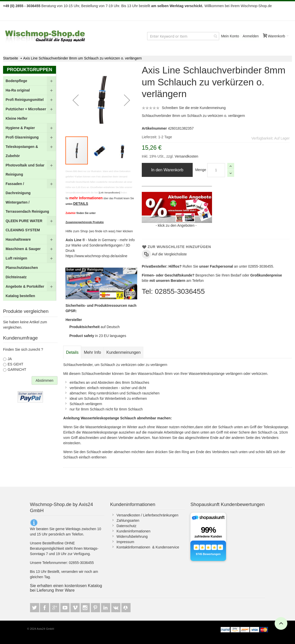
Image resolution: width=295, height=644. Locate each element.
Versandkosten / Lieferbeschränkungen (147, 515)
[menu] (30, 188)
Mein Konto (230, 36)
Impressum (125, 542)
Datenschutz (127, 526)
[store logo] (45, 36)
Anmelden (251, 36)
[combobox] (183, 36)
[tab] (72, 352)
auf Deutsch (94, 327)
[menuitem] (30, 81)
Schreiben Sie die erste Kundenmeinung (194, 108)
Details (72, 352)
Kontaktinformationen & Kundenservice (148, 547)
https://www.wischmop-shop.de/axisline (96, 256)
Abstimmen (45, 380)
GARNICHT (17, 370)
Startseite (11, 58)
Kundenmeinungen (123, 352)
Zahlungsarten (128, 520)
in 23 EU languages (98, 336)
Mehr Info (92, 352)
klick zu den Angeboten (176, 225)
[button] (76, 100)
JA (10, 359)
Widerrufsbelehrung (132, 536)
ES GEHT (15, 364)
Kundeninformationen (134, 531)
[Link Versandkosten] (109, 193)
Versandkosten (186, 156)
